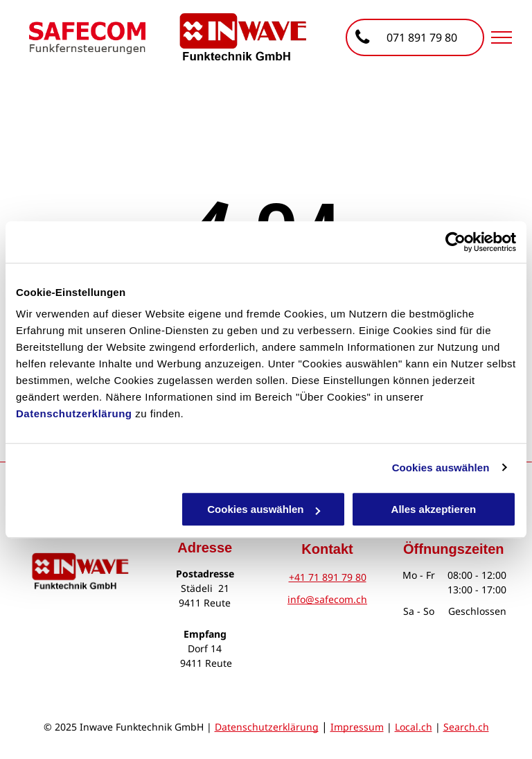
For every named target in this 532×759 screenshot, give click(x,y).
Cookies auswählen (441, 468)
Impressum (357, 727)
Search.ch (466, 727)
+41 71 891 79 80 (328, 577)
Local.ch (414, 727)
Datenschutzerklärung (74, 413)
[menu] (502, 37)
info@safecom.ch (327, 599)
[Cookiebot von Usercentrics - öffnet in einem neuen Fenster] (455, 242)
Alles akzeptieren (434, 509)
